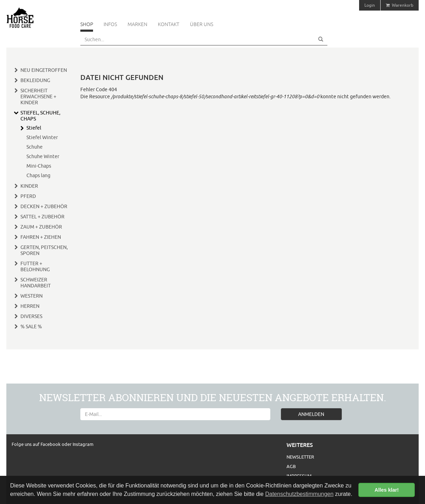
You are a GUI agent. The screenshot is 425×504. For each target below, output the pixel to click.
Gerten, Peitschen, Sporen (44, 250)
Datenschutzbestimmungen (299, 494)
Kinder (29, 186)
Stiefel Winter (42, 137)
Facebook (51, 444)
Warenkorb (400, 5)
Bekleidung (35, 80)
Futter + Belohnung (35, 266)
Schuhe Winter (43, 156)
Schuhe (35, 147)
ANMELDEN (311, 414)
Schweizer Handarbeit (36, 283)
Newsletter (300, 457)
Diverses (31, 316)
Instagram (83, 444)
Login (370, 5)
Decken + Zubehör (44, 206)
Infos (110, 24)
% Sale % (31, 326)
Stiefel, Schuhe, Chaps (40, 116)
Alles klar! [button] (387, 490)
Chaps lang (38, 175)
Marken (137, 24)
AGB (291, 466)
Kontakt (169, 24)
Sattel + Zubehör (42, 217)
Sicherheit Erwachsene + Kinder (38, 97)
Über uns (202, 24)
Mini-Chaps (39, 166)
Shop (87, 24)
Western (32, 296)
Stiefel (34, 128)
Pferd (28, 196)
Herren (30, 306)
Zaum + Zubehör (41, 227)
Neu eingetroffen (44, 70)
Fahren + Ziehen (41, 237)
